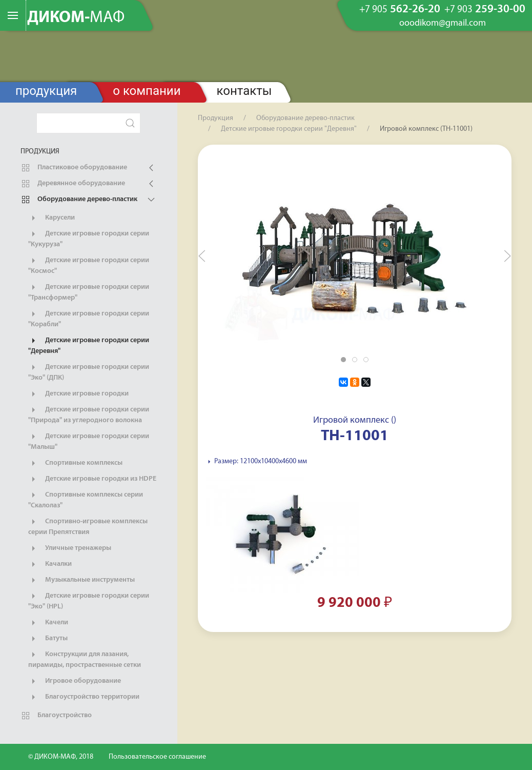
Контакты (244, 91)
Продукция (46, 91)
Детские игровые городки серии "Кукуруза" (89, 239)
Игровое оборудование (75, 681)
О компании (147, 91)
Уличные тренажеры (70, 548)
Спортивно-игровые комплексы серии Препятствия (88, 526)
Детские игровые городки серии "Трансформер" (89, 292)
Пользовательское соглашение (157, 757)
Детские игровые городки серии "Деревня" (89, 345)
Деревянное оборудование (73, 184)
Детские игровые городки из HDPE (92, 479)
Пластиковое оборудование (74, 168)
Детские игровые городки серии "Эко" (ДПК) (89, 372)
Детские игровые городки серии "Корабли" (89, 319)
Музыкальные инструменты (81, 580)
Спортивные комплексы (75, 463)
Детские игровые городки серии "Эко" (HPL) (89, 601)
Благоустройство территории (84, 697)
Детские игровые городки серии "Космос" (89, 265)
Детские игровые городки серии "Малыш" (89, 441)
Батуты (48, 639)
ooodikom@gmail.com (443, 24)
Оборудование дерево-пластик (79, 200)
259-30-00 (485, 10)
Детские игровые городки (78, 394)
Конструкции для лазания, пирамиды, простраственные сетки (85, 659)
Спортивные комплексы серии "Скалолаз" (86, 500)
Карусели (52, 218)
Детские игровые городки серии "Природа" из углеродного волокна (89, 414)
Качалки (50, 564)
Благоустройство (56, 716)
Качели (48, 623)
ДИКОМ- (76, 18)
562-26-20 (400, 10)
